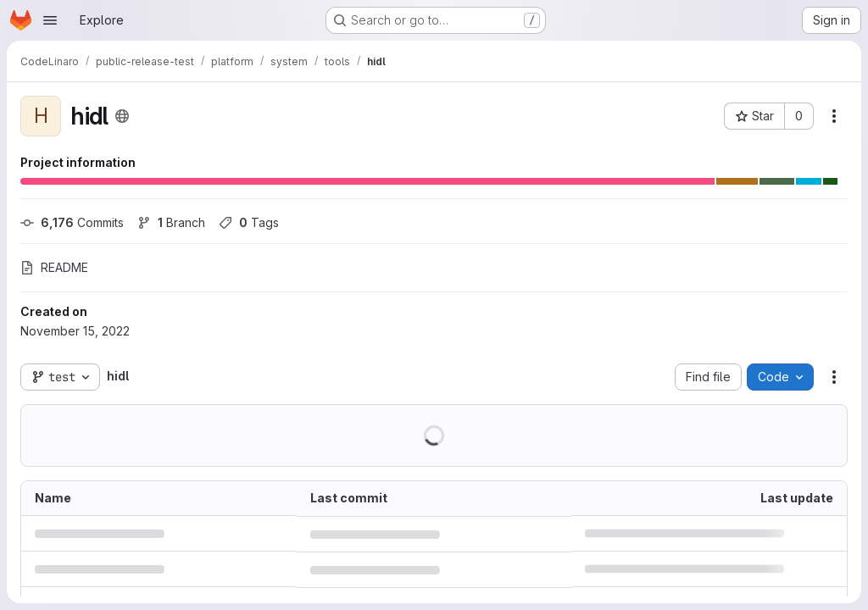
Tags (249, 222)
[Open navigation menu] (50, 20)
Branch (171, 222)
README (54, 267)
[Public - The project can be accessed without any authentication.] (122, 116)
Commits (72, 222)
